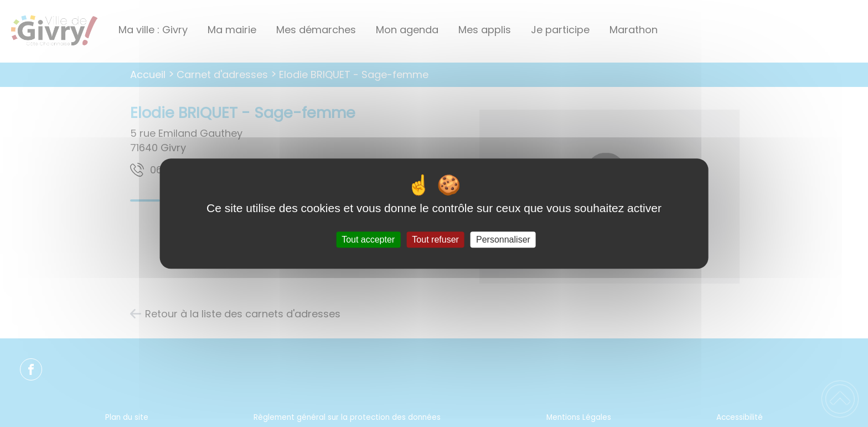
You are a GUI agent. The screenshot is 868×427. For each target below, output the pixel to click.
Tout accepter (368, 240)
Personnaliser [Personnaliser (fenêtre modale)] (503, 240)
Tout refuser (435, 240)
